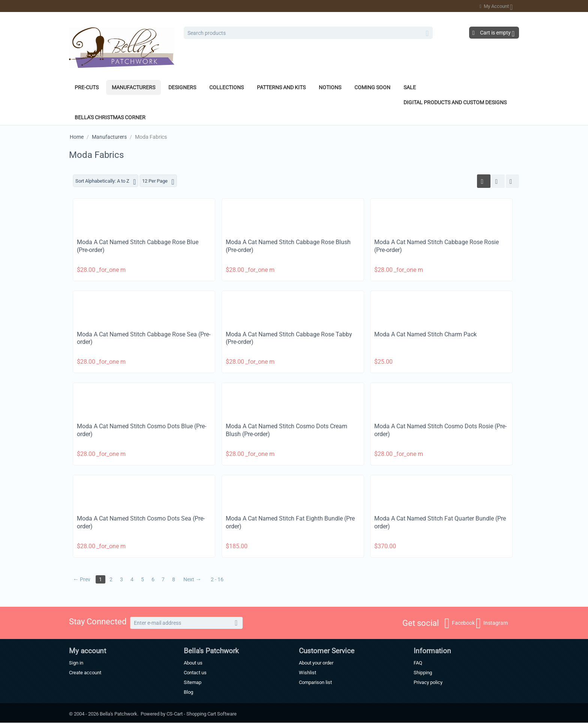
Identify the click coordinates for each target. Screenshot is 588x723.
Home (77, 137)
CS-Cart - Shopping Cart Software (202, 714)
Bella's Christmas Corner (110, 117)
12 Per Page (165, 182)
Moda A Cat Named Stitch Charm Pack (425, 335)
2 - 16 (221, 580)
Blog (188, 692)
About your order (316, 663)
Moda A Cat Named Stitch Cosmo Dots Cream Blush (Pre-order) (286, 431)
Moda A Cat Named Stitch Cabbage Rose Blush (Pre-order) (288, 246)
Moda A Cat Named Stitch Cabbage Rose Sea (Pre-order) (144, 339)
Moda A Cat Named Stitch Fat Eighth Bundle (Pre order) (290, 523)
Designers (182, 87)
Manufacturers (133, 87)
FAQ (418, 663)
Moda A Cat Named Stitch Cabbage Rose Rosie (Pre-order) (436, 246)
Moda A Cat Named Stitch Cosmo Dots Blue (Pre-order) (142, 431)
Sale (410, 87)
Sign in (76, 663)
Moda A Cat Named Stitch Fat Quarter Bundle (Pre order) (440, 523)
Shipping (423, 673)
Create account (85, 673)
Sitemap (193, 683)
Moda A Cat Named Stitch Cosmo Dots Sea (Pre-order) (141, 523)
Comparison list (315, 683)
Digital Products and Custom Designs (455, 102)
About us (193, 663)
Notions (330, 87)
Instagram (492, 624)
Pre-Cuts (87, 87)
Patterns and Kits (281, 87)
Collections (226, 87)
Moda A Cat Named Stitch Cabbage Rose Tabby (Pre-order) (289, 339)
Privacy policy (428, 683)
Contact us (195, 673)
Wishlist (307, 673)
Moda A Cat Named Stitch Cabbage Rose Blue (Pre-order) (138, 246)
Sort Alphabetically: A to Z (108, 182)
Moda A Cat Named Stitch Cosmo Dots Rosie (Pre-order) (440, 431)
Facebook (460, 624)
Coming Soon (372, 87)
